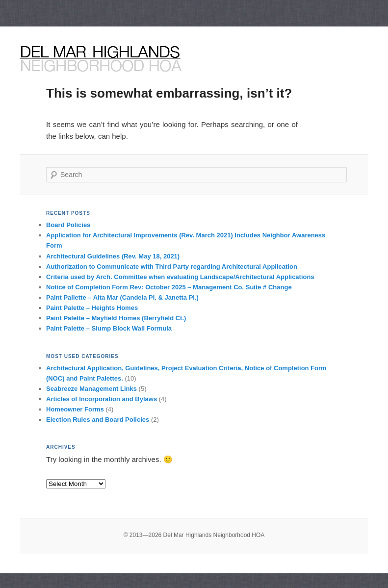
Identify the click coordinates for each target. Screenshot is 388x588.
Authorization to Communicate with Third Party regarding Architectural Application (172, 267)
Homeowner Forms (75, 409)
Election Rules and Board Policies (98, 420)
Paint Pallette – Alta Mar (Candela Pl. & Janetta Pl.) (122, 297)
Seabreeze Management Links (91, 389)
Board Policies (68, 225)
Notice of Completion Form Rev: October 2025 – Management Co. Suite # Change (169, 287)
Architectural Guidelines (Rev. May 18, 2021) (113, 256)
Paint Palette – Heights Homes (92, 308)
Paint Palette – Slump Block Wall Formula (109, 328)
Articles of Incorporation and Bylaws (102, 399)
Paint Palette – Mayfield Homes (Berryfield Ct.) (116, 318)
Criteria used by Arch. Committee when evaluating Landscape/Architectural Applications (180, 277)
